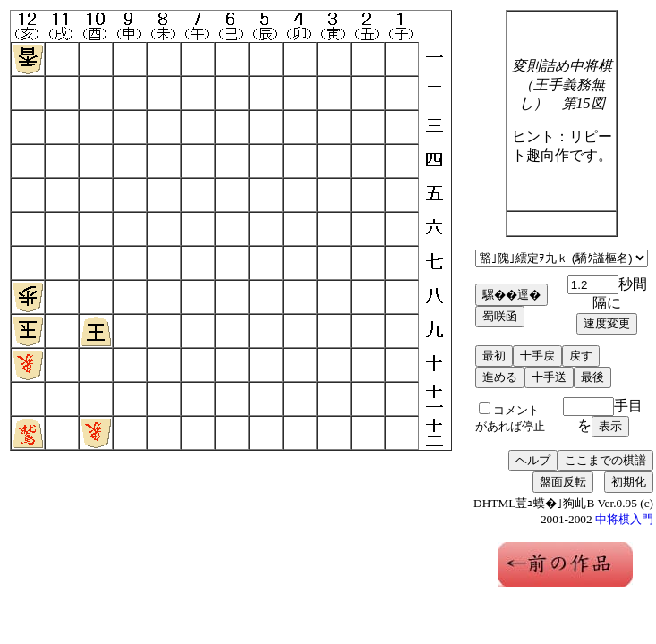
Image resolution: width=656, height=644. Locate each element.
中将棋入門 (624, 519)
